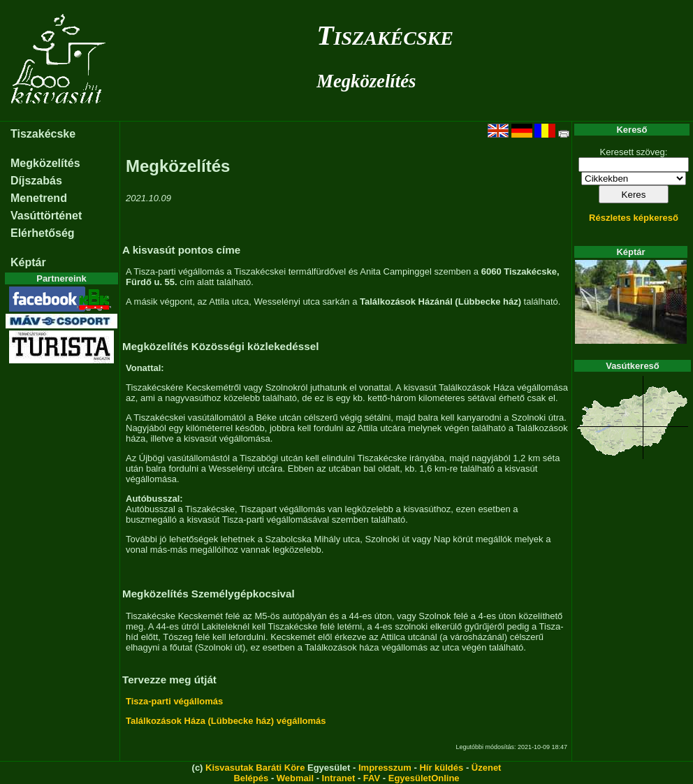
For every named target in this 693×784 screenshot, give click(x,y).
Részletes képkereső (634, 218)
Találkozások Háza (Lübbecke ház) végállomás (226, 721)
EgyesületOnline (424, 778)
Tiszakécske (385, 35)
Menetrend (39, 198)
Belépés (251, 778)
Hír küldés (441, 768)
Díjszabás (36, 181)
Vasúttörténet (46, 216)
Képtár (28, 262)
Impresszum (385, 768)
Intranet (339, 778)
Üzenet (487, 768)
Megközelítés (366, 81)
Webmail (295, 778)
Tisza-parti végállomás (174, 701)
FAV (372, 778)
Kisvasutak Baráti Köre (255, 768)
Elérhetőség (43, 233)
